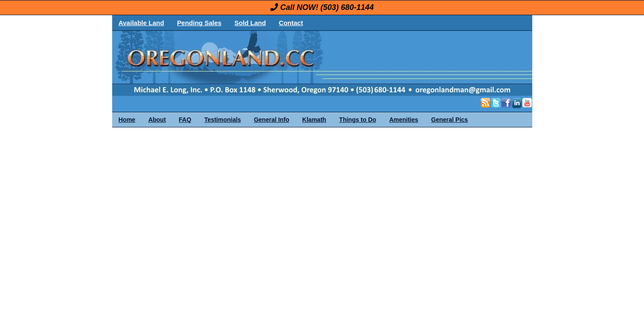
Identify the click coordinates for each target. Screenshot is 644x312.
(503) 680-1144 (347, 7)
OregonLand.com (359, 63)
